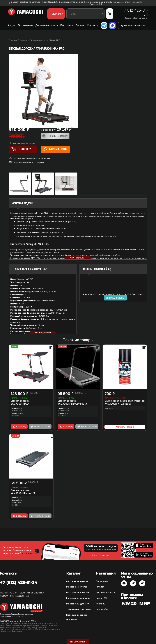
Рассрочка (67, 25)
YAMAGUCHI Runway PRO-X (72, 404)
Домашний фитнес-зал (133, 25)
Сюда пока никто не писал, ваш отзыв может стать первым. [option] (113, 295)
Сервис (80, 25)
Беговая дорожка (20, 401)
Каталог (100, 587)
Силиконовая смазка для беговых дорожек (128, 401)
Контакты (93, 25)
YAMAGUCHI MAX (20, 404)
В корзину (19, 427)
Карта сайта (102, 609)
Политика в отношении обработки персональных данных (22, 594)
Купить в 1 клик (55, 149)
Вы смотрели (78, 642)
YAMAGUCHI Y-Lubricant (118, 404)
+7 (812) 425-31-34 (19, 582)
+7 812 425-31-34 (135, 12)
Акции (12, 25)
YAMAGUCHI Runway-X (23, 493)
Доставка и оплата (47, 25)
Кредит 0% (101, 598)
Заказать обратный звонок (136, 18)
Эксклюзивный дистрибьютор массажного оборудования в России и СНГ (116, 3)
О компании (25, 25)
